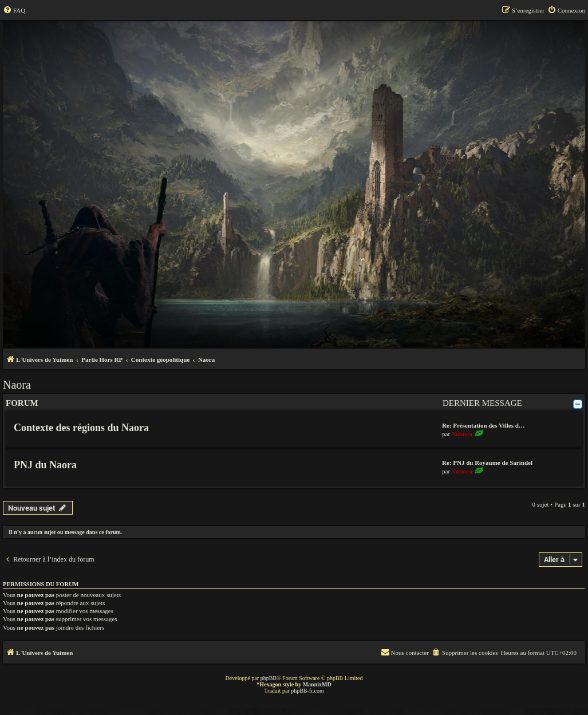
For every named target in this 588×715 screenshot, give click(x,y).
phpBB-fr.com (307, 691)
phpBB (269, 678)
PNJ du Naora (45, 465)
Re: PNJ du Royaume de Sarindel (487, 463)
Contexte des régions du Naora (81, 428)
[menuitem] (14, 10)
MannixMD (317, 684)
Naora (17, 385)
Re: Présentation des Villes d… (484, 425)
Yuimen (462, 434)
